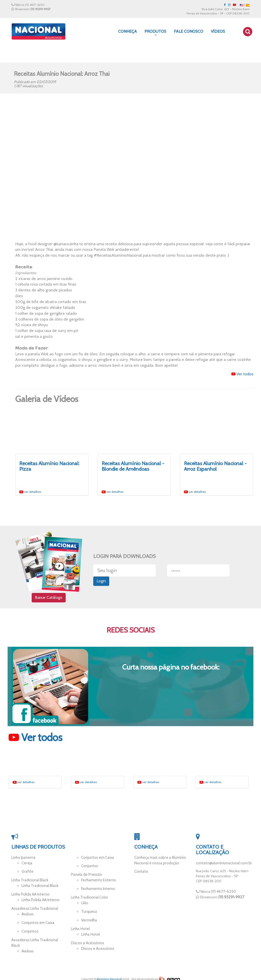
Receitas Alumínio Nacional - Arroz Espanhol (215, 466)
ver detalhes (30, 492)
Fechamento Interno (97, 889)
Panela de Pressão (85, 876)
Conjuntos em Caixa (37, 920)
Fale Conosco (189, 31)
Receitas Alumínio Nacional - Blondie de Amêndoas (133, 466)
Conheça (127, 31)
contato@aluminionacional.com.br (223, 865)
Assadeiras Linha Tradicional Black (38, 937)
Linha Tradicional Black (29, 881)
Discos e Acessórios (87, 940)
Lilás (85, 902)
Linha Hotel (80, 926)
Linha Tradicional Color (89, 897)
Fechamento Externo (98, 881)
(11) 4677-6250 (35, 5)
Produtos (155, 33)
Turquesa (88, 910)
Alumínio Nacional (109, 974)
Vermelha (89, 918)
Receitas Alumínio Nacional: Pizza (49, 466)
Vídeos (218, 31)
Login (101, 582)
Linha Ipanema (23, 860)
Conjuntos (30, 929)
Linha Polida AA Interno (29, 894)
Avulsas (27, 913)
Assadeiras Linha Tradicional (33, 907)
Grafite (27, 873)
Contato (141, 873)
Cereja (26, 865)
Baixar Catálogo (49, 599)
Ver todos (242, 374)
